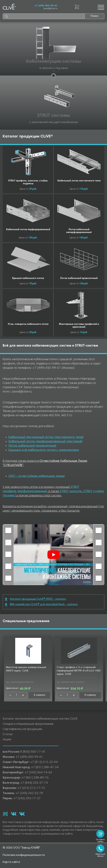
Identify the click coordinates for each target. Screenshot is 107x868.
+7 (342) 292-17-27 (27, 799)
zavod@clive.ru (50, 9)
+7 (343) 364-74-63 (38, 773)
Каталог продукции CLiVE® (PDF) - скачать (35, 599)
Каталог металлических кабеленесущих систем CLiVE (40, 719)
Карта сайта (11, 862)
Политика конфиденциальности (24, 855)
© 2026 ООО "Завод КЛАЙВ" (21, 848)
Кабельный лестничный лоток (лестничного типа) (46, 437)
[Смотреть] (53, 555)
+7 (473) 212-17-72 (31, 788)
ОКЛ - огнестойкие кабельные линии (37, 476)
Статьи (8, 735)
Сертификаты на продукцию (22, 729)
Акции (7, 740)
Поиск (94, 16)
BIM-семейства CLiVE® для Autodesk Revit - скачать (41, 605)
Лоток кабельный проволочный (32, 446)
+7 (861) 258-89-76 (35, 778)
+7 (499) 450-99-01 (46, 6)
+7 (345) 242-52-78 (29, 793)
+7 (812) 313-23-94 (44, 762)
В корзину (39, 695)
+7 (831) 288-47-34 (45, 768)
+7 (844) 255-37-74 (34, 783)
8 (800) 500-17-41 (33, 752)
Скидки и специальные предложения (28, 724)
